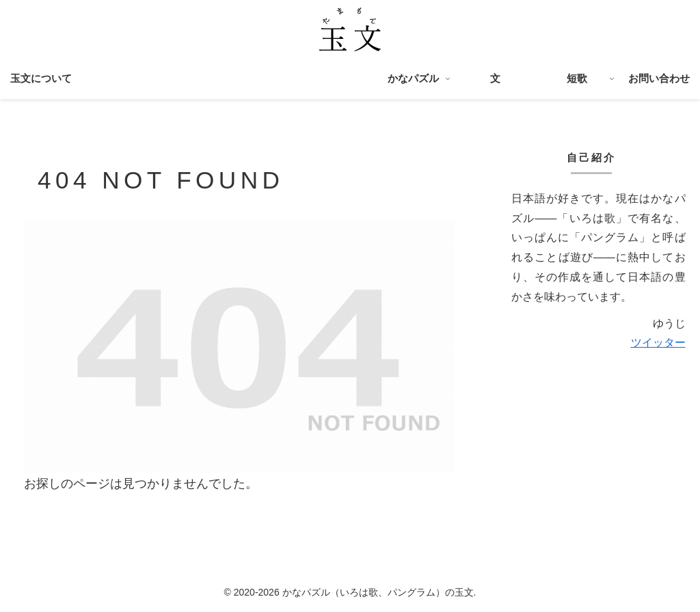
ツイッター (658, 343)
